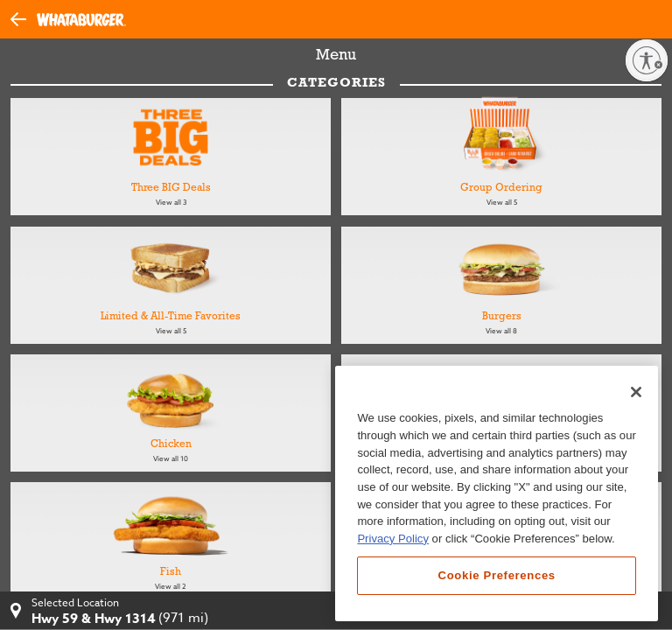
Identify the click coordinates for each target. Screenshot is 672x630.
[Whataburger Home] (81, 20)
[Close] (636, 392)
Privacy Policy (393, 539)
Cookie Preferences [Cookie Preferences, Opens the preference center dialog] (497, 575)
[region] (497, 493)
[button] (24, 18)
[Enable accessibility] (647, 60)
